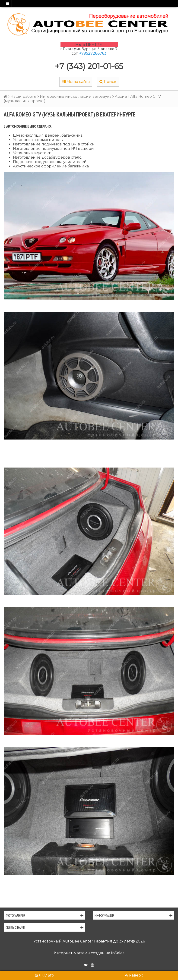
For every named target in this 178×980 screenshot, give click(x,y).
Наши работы (24, 96)
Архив (121, 96)
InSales (118, 953)
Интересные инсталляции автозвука (76, 96)
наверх (134, 975)
